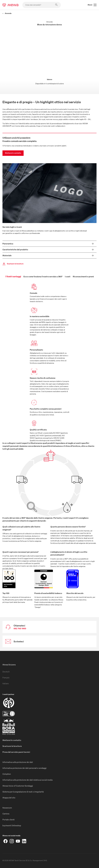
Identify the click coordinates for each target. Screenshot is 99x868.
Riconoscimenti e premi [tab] (83, 277)
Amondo (7, 13)
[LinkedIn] (24, 841)
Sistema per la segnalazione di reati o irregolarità (23, 792)
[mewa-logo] (10, 5)
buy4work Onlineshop (12, 825)
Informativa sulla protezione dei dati (18, 762)
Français (6, 678)
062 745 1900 (20, 628)
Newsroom (7, 808)
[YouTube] (18, 841)
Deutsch (6, 672)
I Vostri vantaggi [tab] (13, 276)
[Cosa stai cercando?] (42, 5)
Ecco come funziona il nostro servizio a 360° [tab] (43, 277)
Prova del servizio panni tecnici (16, 752)
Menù (92, 5)
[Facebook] (6, 841)
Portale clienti (9, 820)
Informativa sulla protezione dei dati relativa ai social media (27, 780)
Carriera (6, 814)
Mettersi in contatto (13, 153)
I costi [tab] (68, 277)
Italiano (6, 683)
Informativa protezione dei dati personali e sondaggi (24, 768)
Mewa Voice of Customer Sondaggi (18, 786)
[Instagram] (12, 841)
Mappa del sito (9, 798)
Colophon (7, 774)
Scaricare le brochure (12, 264)
